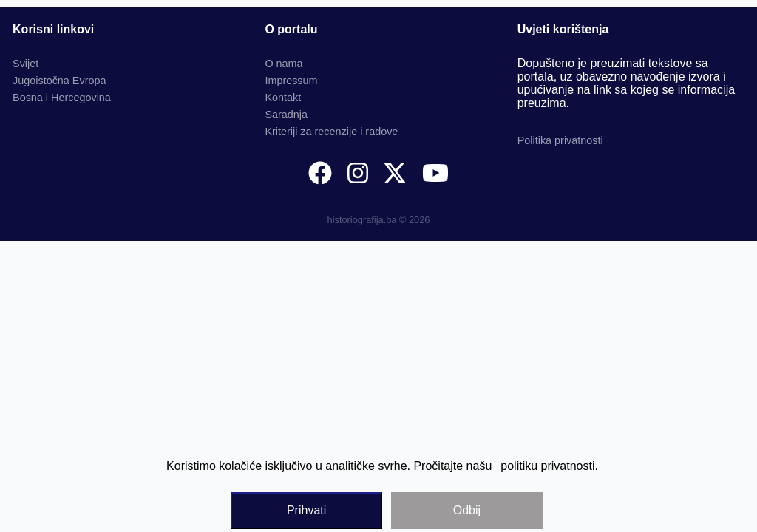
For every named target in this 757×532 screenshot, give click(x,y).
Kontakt (283, 98)
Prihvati (306, 510)
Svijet (26, 64)
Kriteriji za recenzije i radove (331, 132)
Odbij (467, 510)
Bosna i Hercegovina (62, 98)
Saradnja (286, 115)
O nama (284, 64)
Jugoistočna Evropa (59, 81)
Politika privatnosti (560, 140)
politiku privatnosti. (549, 466)
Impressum (291, 81)
